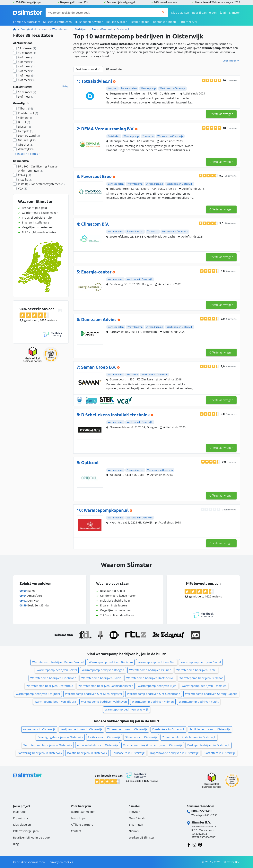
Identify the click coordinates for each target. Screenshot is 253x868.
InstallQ (25, 179)
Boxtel (24, 122)
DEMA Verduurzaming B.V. (108, 129)
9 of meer (26, 97)
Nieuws (134, 831)
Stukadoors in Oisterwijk (141, 737)
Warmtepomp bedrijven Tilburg (55, 702)
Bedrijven (81, 29)
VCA (22, 188)
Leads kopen (79, 818)
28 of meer (27, 48)
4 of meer (26, 66)
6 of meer (26, 57)
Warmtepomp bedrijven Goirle (101, 678)
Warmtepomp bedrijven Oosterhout (50, 686)
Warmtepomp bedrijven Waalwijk (127, 709)
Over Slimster (138, 818)
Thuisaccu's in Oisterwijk (128, 753)
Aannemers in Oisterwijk (39, 729)
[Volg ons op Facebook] (189, 844)
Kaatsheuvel (28, 113)
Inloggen (135, 812)
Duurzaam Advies (99, 319)
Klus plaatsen (180, 13)
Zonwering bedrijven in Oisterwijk (40, 753)
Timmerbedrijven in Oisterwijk (127, 729)
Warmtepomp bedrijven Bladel (201, 662)
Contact (76, 831)
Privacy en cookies (61, 862)
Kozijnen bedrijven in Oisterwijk (81, 729)
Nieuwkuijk (27, 140)
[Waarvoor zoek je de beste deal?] (102, 13)
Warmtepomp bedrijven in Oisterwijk (48, 745)
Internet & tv (189, 22)
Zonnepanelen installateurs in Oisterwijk (189, 737)
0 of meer (26, 80)
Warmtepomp (61, 29)
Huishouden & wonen (89, 22)
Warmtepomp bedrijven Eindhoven (53, 678)
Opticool (90, 462)
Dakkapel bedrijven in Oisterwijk (209, 745)
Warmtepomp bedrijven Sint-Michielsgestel (94, 694)
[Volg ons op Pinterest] (200, 844)
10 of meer (27, 53)
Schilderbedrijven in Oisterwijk (210, 729)
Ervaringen (136, 825)
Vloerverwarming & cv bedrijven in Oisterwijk (153, 745)
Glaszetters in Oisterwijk (219, 753)
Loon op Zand (29, 136)
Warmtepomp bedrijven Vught (199, 702)
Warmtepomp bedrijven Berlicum (111, 662)
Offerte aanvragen (221, 114)
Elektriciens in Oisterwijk (104, 737)
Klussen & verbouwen (57, 22)
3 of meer (26, 71)
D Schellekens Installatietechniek (116, 415)
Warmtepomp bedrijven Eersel (196, 670)
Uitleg (65, 86)
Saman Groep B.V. (99, 367)
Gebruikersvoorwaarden (29, 862)
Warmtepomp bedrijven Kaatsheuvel (150, 678)
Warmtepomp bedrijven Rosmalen (204, 686)
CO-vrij (24, 175)
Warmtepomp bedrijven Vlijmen (153, 702)
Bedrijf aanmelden (204, 13)
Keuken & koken (117, 22)
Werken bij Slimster (142, 837)
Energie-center (96, 272)
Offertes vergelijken (26, 831)
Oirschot (26, 145)
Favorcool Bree (96, 176)
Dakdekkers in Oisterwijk (168, 729)
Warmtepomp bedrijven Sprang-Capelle (211, 694)
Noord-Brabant (102, 29)
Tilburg (25, 108)
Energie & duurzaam (27, 22)
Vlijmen (25, 118)
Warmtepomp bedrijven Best (157, 662)
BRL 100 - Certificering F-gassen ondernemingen (39, 168)
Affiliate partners (82, 825)
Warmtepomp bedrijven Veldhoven (104, 702)
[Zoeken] (163, 13)
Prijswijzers (21, 818)
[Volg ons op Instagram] (194, 844)
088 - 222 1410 (202, 811)
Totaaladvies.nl (97, 81)
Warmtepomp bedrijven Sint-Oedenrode (154, 694)
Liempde (26, 131)
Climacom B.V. (95, 224)
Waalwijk (26, 149)
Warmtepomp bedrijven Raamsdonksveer (106, 686)
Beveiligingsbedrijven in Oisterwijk (60, 737)
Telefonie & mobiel (165, 22)
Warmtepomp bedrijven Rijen (157, 686)
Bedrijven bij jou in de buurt (32, 837)
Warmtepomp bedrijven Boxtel (57, 670)
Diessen (25, 127)
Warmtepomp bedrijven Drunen (150, 670)
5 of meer (26, 62)
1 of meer (26, 75)
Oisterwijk (123, 29)
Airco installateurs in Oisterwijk (98, 745)
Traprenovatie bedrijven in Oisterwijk (174, 753)
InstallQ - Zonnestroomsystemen (41, 184)
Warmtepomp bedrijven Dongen (103, 670)
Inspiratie (19, 812)
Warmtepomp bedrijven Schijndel (38, 694)
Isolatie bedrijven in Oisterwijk (87, 753)
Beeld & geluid (140, 22)
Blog (16, 844)
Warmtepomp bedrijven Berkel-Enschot (58, 662)
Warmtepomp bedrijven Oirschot (201, 678)
